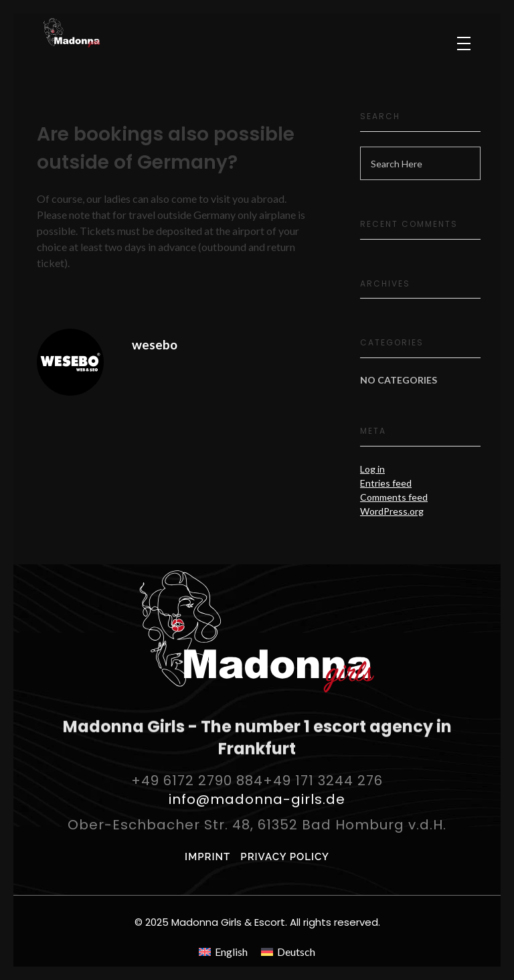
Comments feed (394, 497)
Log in (372, 469)
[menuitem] (223, 952)
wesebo (155, 344)
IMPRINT (207, 857)
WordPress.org (392, 511)
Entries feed (386, 483)
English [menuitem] (231, 952)
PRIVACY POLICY (285, 857)
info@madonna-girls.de (257, 799)
